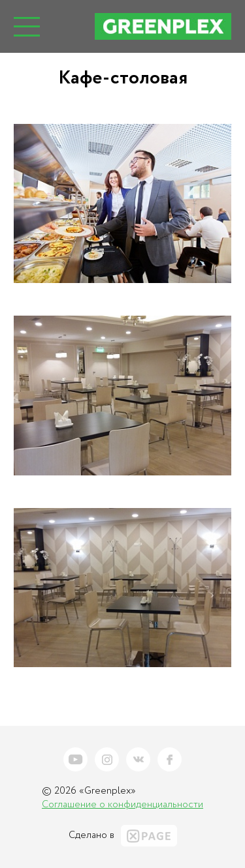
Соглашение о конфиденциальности (122, 804)
